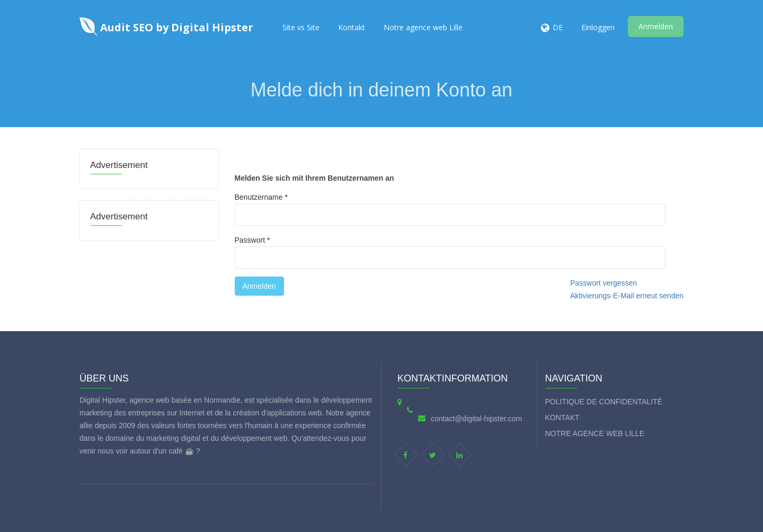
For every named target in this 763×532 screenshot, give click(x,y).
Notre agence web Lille (423, 27)
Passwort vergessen (604, 283)
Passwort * (450, 252)
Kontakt (352, 27)
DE (558, 27)
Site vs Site (301, 27)
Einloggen (598, 27)
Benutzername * (450, 209)
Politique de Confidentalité (604, 402)
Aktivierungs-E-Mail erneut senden (627, 296)
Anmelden (656, 26)
